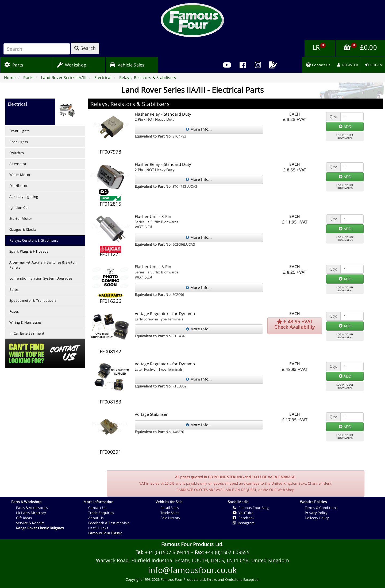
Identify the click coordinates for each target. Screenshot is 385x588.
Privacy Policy (316, 513)
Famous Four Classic (105, 533)
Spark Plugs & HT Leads (29, 251)
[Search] (37, 49)
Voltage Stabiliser (151, 414)
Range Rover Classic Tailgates (40, 528)
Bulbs (14, 289)
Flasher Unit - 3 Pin (153, 216)
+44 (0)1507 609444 (167, 552)
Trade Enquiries (101, 513)
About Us (96, 518)
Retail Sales (170, 508)
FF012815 (110, 204)
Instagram (244, 523)
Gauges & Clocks (23, 229)
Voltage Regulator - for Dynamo (165, 313)
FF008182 (110, 351)
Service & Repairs (30, 523)
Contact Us (97, 508)
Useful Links (98, 528)
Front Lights (20, 131)
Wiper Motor (20, 175)
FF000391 (110, 452)
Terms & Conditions (321, 508)
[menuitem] (242, 65)
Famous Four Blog (251, 508)
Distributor (18, 186)
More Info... (199, 129)
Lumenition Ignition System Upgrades (41, 278)
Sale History (170, 518)
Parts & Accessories (32, 508)
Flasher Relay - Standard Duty (163, 114)
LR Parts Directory (31, 513)
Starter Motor (21, 218)
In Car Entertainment (27, 333)
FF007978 (110, 152)
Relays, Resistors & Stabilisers (34, 240)
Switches (17, 153)
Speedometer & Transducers (33, 300)
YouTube (243, 513)
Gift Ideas (24, 518)
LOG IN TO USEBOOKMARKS (345, 136)
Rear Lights (19, 142)
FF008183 (110, 402)
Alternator (18, 164)
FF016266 (110, 301)
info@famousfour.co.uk (192, 570)
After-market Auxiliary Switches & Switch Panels (43, 265)
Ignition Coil (19, 207)
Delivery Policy (317, 518)
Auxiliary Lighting (24, 197)
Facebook (244, 518)
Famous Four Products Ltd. (192, 544)
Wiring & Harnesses (25, 322)
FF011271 (110, 254)
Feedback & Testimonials (109, 523)
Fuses (14, 311)
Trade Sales (170, 513)
